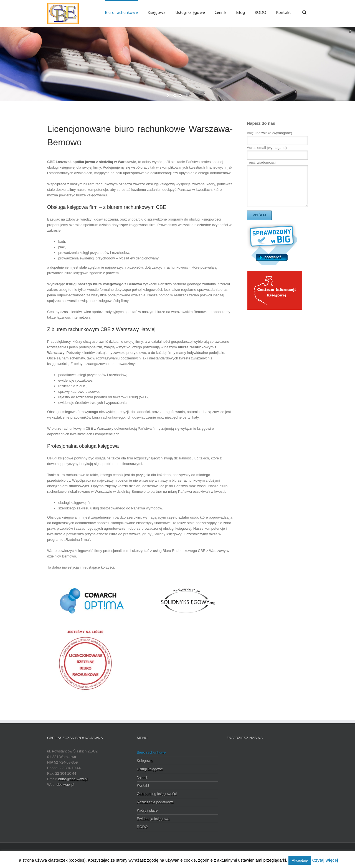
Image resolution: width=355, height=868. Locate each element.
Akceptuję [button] (300, 860)
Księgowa (157, 12)
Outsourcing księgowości (157, 794)
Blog (240, 12)
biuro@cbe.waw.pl (73, 779)
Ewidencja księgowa (153, 819)
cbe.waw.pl (65, 785)
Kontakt (284, 12)
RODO (260, 12)
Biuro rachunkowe (121, 12)
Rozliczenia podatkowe (155, 802)
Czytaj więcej (325, 860)
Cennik (220, 12)
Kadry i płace (147, 810)
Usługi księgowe (190, 12)
